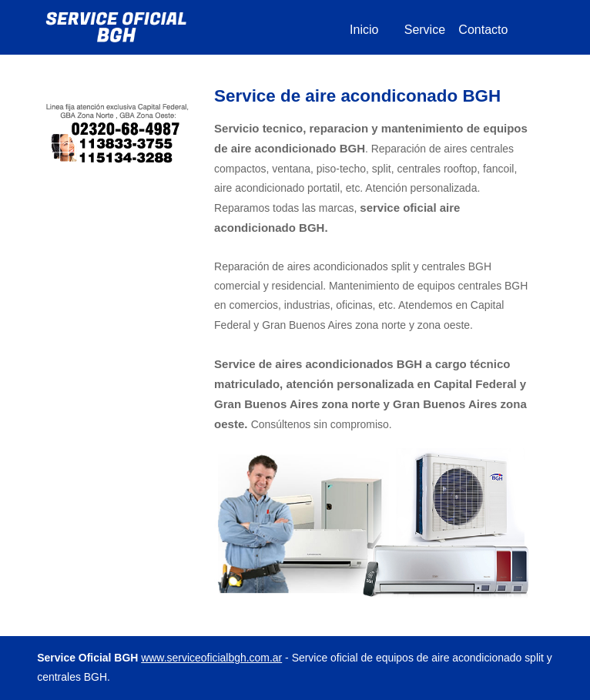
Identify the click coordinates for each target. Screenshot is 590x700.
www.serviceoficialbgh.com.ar (211, 658)
